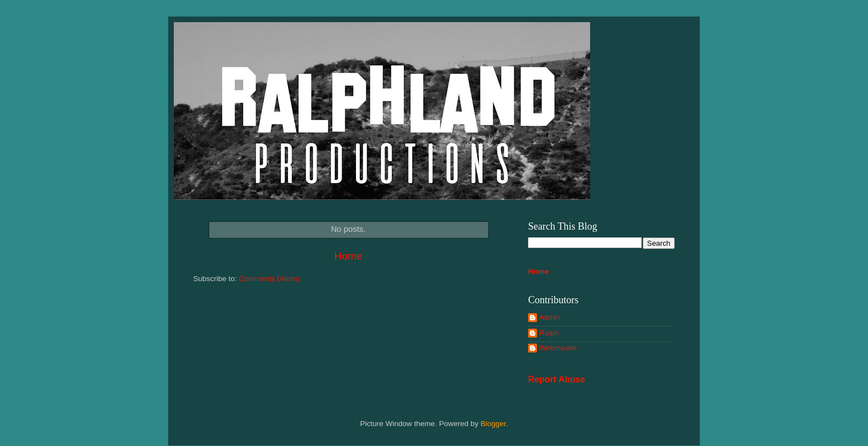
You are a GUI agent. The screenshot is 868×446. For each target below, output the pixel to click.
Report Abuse (557, 379)
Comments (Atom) (270, 279)
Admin (550, 317)
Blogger (493, 424)
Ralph (549, 333)
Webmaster (558, 348)
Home (348, 256)
